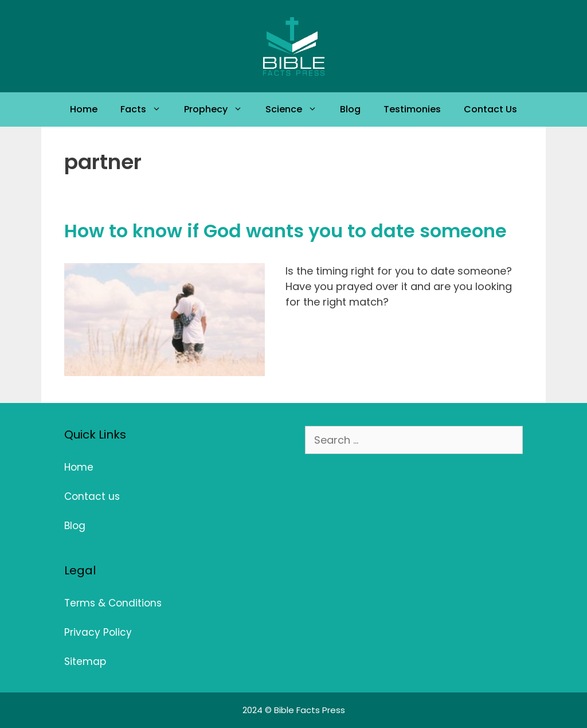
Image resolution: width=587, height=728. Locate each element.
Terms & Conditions (113, 603)
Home (84, 109)
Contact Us (490, 109)
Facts (146, 109)
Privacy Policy (98, 632)
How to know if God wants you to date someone (285, 231)
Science (297, 109)
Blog (350, 109)
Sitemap (85, 662)
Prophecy (219, 109)
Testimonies (412, 109)
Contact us (92, 496)
